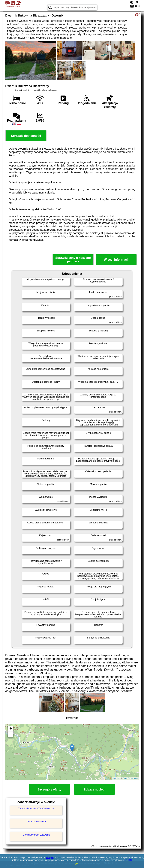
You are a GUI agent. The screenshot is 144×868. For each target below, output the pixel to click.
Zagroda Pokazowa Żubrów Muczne (36, 809)
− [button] (11, 735)
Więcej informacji (116, 260)
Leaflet (116, 778)
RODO (128, 860)
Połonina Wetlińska (36, 822)
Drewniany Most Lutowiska (36, 835)
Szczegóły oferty (49, 789)
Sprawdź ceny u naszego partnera (73, 260)
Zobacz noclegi (94, 789)
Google (50, 857)
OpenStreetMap (130, 778)
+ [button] (11, 729)
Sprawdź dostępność (26, 136)
